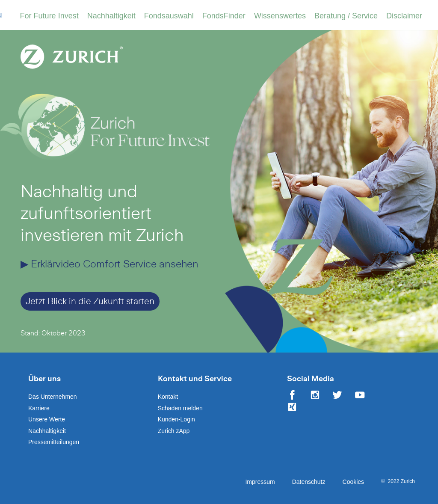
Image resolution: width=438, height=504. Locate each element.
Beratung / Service (346, 16)
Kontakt (168, 397)
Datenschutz (309, 482)
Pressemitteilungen (54, 442)
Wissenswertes (280, 16)
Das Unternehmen (53, 397)
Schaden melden (180, 408)
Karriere (39, 408)
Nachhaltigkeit (111, 16)
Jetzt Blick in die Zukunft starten (90, 301)
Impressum (260, 482)
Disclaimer (404, 16)
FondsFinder (224, 16)
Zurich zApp (174, 431)
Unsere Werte (47, 419)
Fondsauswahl (169, 16)
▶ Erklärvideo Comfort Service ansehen (109, 264)
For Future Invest (49, 16)
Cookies (354, 482)
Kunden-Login (176, 419)
